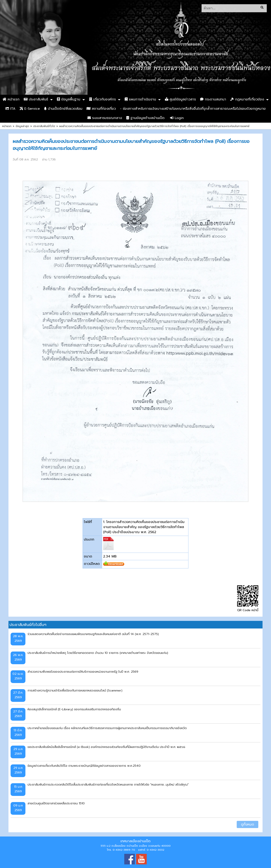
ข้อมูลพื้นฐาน (69, 99)
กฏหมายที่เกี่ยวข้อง (247, 99)
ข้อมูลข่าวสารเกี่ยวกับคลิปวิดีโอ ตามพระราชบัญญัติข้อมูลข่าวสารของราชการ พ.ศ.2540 (84, 766)
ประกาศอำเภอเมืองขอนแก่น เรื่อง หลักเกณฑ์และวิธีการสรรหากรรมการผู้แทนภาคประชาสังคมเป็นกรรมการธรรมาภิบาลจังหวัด (107, 728)
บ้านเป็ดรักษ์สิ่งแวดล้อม (63, 109)
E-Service (30, 109)
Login (177, 118)
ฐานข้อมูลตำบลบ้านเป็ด (145, 118)
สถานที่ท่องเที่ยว (101, 109)
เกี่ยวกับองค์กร (102, 99)
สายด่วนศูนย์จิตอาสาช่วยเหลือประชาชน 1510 (56, 803)
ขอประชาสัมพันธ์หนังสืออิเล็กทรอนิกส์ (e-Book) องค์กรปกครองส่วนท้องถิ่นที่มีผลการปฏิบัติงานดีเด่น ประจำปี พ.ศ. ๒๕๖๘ (106, 747)
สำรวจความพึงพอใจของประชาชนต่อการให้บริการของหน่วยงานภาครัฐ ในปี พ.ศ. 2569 (83, 672)
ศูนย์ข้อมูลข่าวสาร (180, 99)
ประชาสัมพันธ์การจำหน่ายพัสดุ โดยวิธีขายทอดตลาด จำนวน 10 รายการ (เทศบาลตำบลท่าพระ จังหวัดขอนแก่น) (98, 653)
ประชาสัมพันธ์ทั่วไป (44, 126)
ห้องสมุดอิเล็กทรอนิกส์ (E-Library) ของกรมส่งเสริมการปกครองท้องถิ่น (74, 709)
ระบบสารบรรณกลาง (105, 118)
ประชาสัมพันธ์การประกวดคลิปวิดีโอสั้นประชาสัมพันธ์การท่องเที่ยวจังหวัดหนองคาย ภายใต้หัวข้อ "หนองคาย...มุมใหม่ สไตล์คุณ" (108, 784)
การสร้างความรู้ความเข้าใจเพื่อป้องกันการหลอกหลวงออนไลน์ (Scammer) (75, 690)
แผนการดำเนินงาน (140, 99)
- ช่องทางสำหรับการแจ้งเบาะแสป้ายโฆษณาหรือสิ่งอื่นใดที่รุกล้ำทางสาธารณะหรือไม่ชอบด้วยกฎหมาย (193, 109)
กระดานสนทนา (213, 99)
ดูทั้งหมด (247, 824)
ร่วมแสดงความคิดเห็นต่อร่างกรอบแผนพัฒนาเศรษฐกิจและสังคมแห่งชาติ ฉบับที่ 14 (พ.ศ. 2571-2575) (93, 634)
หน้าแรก (11, 99)
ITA (10, 109)
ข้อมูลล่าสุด (22, 126)
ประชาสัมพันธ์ (36, 99)
